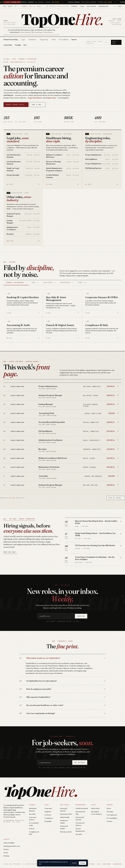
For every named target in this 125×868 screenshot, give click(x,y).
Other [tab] (82, 283)
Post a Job (37, 105)
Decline (74, 863)
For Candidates (64, 40)
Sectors (74, 40)
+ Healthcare (32, 40)
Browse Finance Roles (16, 105)
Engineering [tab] (67, 283)
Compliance (49, 818)
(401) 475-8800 (9, 843)
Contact (109, 821)
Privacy (6, 849)
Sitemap (6, 856)
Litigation (48, 812)
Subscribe (81, 616)
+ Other (53, 40)
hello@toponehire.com (12, 846)
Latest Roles (8, 45)
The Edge (18, 45)
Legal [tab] (35, 283)
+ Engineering (44, 40)
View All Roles (116, 498)
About (109, 808)
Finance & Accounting (11, 40)
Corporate (48, 808)
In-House (48, 815)
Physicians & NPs (66, 814)
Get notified (80, 763)
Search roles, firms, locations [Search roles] (97, 42)
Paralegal (48, 821)
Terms (6, 853)
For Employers (112, 815)
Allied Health (65, 817)
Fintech (32, 829)
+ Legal (23, 40)
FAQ (25, 45)
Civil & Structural (82, 808)
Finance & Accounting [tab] (16, 283)
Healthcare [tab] (50, 283)
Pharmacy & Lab (66, 832)
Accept (82, 863)
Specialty (79, 834)
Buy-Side (32, 814)
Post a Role (115, 42)
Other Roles (95, 808)
